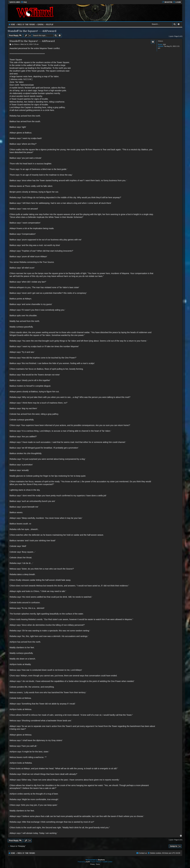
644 (164, 44)
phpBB (88, 862)
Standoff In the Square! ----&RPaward (32, 31)
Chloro (161, 41)
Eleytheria (101, 860)
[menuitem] (24, 2)
